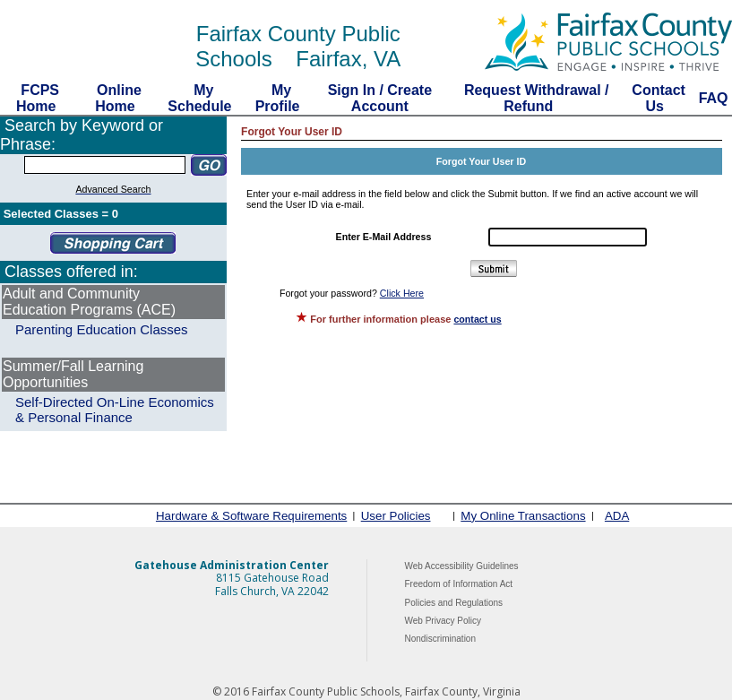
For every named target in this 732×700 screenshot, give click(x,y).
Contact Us (657, 98)
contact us (477, 319)
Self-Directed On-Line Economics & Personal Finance (115, 410)
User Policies (396, 516)
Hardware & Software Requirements (251, 516)
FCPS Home (38, 98)
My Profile (280, 98)
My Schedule (202, 98)
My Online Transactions (523, 516)
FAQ (713, 98)
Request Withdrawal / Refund (533, 98)
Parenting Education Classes (102, 329)
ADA (617, 516)
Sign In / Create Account (380, 98)
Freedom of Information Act (459, 584)
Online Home (117, 98)
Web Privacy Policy (443, 621)
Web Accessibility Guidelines (462, 566)
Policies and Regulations (454, 603)
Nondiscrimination (440, 639)
